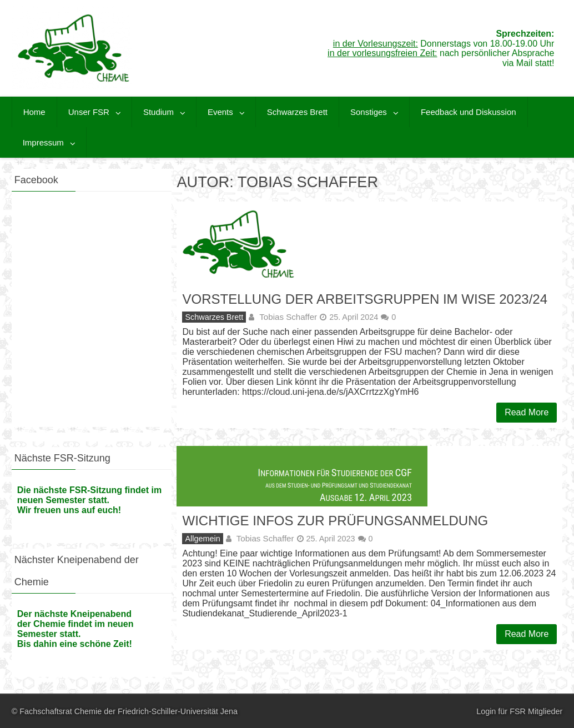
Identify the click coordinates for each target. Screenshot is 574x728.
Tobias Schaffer (288, 317)
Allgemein (202, 539)
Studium (158, 112)
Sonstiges (369, 112)
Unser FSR (89, 112)
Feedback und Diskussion (469, 112)
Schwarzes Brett (297, 112)
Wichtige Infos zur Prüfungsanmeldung (335, 521)
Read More (527, 412)
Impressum (43, 142)
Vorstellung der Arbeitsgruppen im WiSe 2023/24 (365, 299)
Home (34, 112)
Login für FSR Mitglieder (519, 711)
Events (220, 112)
